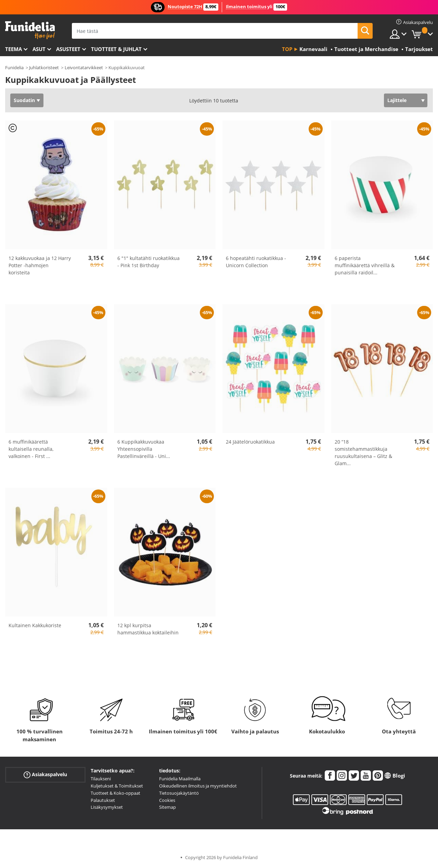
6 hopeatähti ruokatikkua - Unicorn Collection (256, 262)
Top (287, 49)
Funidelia (14, 67)
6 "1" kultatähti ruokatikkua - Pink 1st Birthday (149, 262)
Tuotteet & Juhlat (116, 49)
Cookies (167, 800)
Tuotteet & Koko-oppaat (115, 793)
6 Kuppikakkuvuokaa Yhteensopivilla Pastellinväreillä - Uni (144, 449)
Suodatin (24, 100)
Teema (14, 49)
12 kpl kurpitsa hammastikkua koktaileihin (148, 629)
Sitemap (168, 807)
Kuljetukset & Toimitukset (117, 786)
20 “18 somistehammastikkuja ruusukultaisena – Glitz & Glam (363, 452)
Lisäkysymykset (107, 807)
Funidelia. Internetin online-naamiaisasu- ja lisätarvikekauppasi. (30, 30)
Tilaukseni (101, 779)
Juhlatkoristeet (44, 67)
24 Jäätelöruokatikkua (250, 442)
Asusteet (68, 49)
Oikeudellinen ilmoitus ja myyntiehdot (198, 786)
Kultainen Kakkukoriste (35, 625)
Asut (39, 49)
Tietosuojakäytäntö (179, 793)
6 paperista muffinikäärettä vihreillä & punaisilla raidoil (365, 265)
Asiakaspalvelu (45, 775)
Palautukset (103, 800)
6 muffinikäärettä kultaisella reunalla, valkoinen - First (31, 449)
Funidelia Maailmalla (180, 779)
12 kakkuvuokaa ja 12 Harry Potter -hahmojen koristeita (40, 265)
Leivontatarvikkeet (84, 67)
